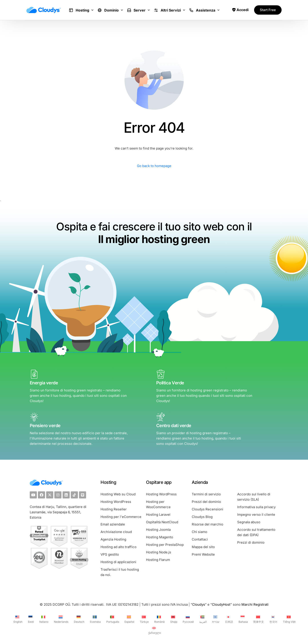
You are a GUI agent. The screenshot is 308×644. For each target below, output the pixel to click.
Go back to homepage (154, 166)
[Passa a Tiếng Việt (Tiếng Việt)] (289, 619)
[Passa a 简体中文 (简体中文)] (258, 619)
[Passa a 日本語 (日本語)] (228, 619)
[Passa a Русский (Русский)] (188, 619)
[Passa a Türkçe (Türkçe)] (144, 619)
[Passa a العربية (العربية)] (202, 619)
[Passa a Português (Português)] (112, 619)
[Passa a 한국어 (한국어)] (273, 619)
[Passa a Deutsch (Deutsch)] (79, 619)
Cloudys (199, 604)
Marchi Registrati (255, 604)
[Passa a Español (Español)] (129, 619)
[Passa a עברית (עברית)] (215, 619)
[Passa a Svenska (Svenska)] (95, 619)
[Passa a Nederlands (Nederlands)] (61, 619)
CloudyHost (221, 604)
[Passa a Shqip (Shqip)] (173, 619)
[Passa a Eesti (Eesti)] (30, 619)
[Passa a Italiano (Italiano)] (43, 619)
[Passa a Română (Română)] (159, 619)
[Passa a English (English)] (17, 619)
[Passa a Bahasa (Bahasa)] (243, 619)
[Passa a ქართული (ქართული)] (154, 630)
